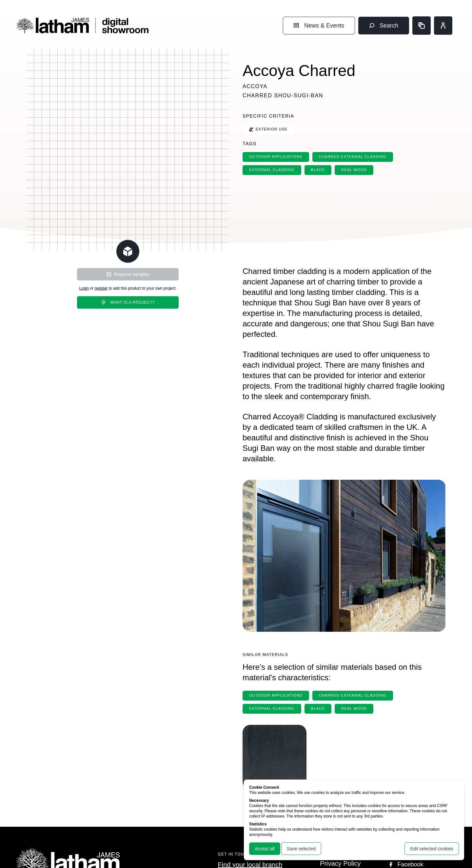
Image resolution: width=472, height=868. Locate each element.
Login (84, 288)
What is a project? (128, 302)
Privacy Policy (340, 863)
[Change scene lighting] (128, 251)
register (101, 288)
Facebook (405, 864)
